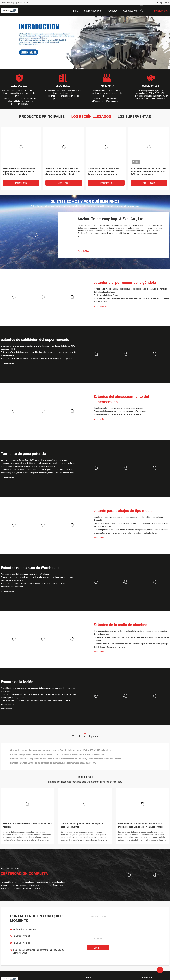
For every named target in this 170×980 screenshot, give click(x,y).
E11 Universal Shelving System (106, 295)
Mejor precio (21, 183)
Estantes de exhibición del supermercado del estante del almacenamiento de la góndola (37, 359)
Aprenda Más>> (84, 251)
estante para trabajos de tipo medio (123, 511)
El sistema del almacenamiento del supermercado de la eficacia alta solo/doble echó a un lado (19, 171)
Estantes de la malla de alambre (120, 625)
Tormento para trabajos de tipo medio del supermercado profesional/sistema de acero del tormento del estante (131, 525)
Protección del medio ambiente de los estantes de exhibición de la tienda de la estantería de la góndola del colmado (130, 290)
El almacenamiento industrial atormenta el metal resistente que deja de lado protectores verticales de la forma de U (37, 579)
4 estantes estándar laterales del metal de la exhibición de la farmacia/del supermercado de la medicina (104, 172)
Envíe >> (98, 948)
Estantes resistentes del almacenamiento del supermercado (118, 408)
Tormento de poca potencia (24, 454)
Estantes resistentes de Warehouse (30, 568)
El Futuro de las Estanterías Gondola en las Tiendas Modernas (27, 825)
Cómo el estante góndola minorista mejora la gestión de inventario (82, 825)
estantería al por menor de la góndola (125, 283)
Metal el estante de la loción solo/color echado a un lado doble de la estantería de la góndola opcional (35, 702)
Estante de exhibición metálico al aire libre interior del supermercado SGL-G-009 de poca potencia (148, 171)
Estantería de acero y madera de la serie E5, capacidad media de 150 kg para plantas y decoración (129, 519)
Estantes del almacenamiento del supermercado (121, 399)
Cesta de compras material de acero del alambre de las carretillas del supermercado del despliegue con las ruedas (65, 763)
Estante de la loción (17, 682)
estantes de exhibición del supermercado (35, 340)
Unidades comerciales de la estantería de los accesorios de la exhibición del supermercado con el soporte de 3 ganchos (38, 696)
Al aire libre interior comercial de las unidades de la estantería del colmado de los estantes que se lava (38, 690)
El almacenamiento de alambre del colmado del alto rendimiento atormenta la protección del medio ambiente (130, 633)
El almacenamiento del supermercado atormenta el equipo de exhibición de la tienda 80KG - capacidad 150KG (38, 347)
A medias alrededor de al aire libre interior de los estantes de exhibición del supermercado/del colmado (63, 171)
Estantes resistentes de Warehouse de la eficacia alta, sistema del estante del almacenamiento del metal (33, 585)
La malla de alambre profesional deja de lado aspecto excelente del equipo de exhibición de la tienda (131, 639)
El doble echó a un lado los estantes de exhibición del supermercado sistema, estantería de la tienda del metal (38, 354)
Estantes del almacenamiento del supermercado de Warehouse (120, 411)
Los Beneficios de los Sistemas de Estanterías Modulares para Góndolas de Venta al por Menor (141, 825)
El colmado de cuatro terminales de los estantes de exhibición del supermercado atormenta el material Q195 (131, 300)
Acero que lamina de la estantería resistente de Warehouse (25, 574)
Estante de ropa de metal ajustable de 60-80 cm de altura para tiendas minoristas (34, 460)
